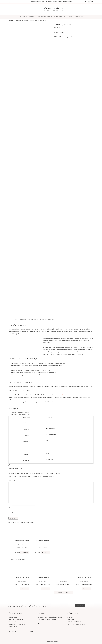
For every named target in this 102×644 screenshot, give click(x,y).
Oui (46, 447)
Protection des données (74, 622)
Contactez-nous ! (13, 631)
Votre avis (12, 481)
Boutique (33, 17)
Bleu (50, 434)
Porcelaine (55, 428)
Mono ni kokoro (55, 8)
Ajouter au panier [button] (63, 592)
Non (47, 441)
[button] (35, 17)
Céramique (49, 428)
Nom (10, 507)
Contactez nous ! (79, 17)
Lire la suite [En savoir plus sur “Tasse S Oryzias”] (45, 552)
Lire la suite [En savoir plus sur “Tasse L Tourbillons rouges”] (87, 589)
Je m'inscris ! (80, 606)
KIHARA (64, 395)
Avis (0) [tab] (50, 320)
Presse (70, 17)
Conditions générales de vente (76, 624)
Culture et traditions (60, 17)
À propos (70, 617)
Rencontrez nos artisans (45, 17)
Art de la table (24, 21)
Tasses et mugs (33, 21)
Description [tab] (18, 320)
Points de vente (22, 17)
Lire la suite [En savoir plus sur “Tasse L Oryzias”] (25, 552)
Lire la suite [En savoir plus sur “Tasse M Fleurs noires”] (25, 589)
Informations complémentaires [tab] (35, 320)
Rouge (54, 434)
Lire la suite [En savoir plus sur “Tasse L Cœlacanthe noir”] (45, 589)
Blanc (47, 434)
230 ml (47, 422)
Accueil (11, 21)
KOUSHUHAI (49, 459)
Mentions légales (72, 620)
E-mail (11, 513)
